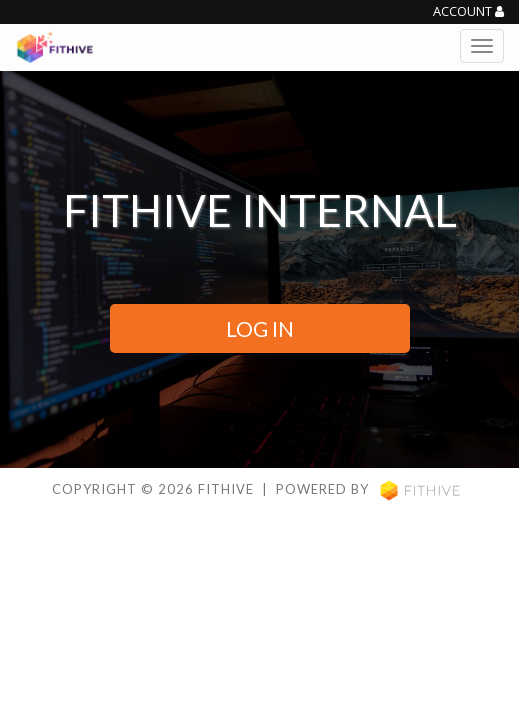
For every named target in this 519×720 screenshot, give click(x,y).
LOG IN (260, 328)
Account (468, 12)
